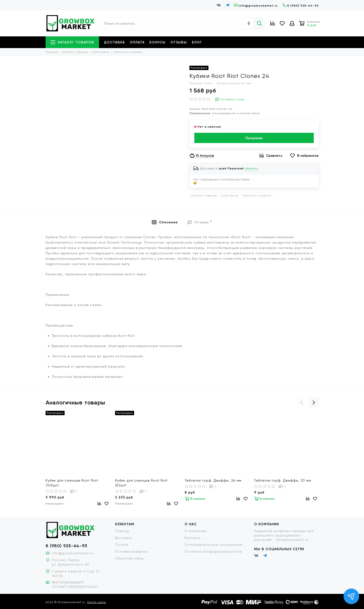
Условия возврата (131, 551)
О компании (196, 531)
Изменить (251, 168)
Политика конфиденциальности (213, 551)
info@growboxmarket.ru (256, 5)
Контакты (193, 538)
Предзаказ (254, 138)
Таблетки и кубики (257, 196)
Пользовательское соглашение (213, 545)
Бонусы (157, 42)
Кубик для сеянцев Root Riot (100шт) (72, 483)
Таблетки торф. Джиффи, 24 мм (213, 480)
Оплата (137, 42)
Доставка (114, 42)
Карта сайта (97, 602)
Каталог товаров (72, 42)
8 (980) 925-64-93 (301, 5)
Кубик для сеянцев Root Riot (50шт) (141, 483)
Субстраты (230, 196)
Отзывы (179, 42)
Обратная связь (129, 558)
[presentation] (302, 403)
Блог (197, 42)
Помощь (122, 531)
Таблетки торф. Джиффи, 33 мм (283, 480)
